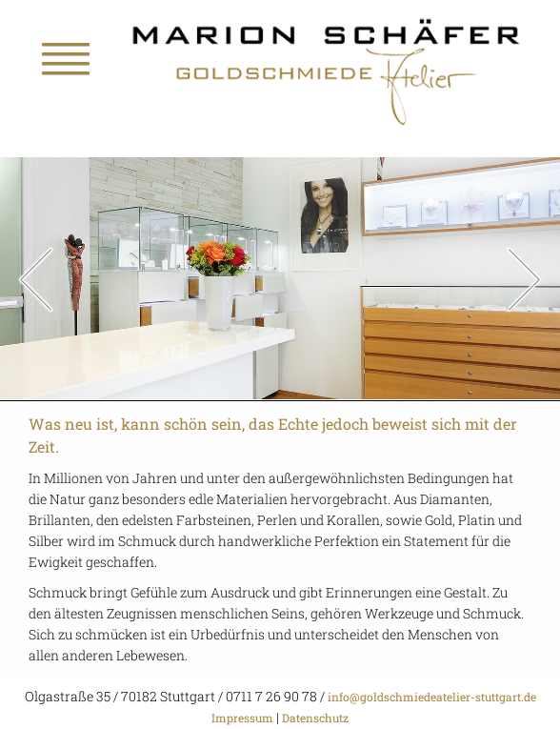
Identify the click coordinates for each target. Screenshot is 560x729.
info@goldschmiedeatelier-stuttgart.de (430, 697)
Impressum (242, 718)
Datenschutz (315, 718)
